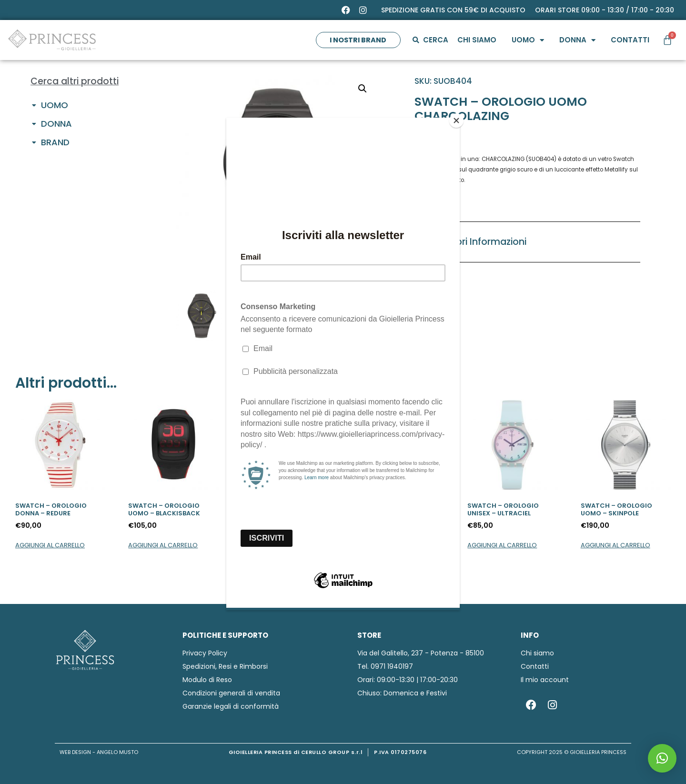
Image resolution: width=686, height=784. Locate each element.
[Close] (457, 120)
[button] (662, 758)
